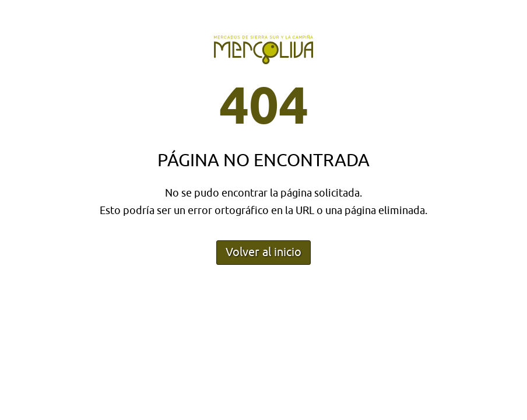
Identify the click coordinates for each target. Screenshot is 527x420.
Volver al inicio (263, 252)
